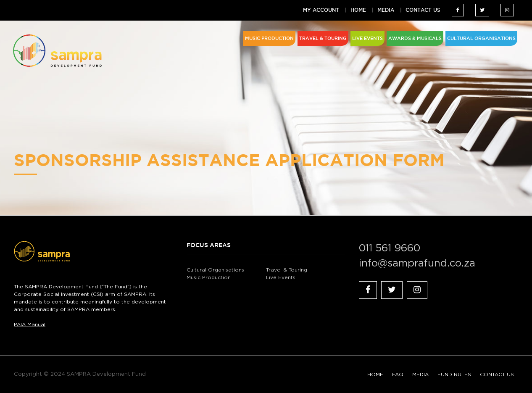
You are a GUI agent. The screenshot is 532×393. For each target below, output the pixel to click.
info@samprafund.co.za (417, 264)
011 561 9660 (390, 248)
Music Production (209, 277)
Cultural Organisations (215, 270)
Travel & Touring (287, 270)
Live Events (281, 277)
